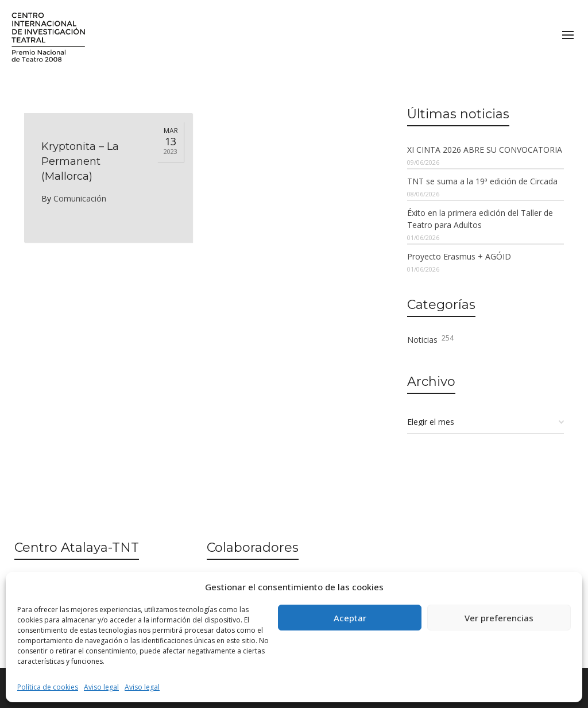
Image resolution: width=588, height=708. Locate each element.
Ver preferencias (499, 618)
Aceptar (350, 618)
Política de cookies (48, 687)
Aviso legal (101, 687)
